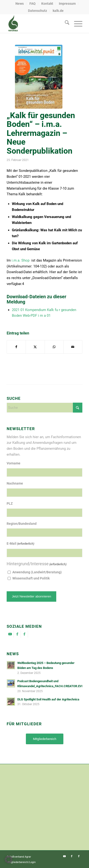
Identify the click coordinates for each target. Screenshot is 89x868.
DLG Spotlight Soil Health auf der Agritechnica (48, 699)
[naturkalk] (37, 23)
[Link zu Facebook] (17, 634)
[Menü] (76, 23)
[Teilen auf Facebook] (16, 347)
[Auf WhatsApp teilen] (54, 347)
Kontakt (47, 4)
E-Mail (20, 544)
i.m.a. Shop (21, 260)
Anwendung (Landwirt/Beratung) (37, 572)
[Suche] (65, 23)
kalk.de (58, 11)
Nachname (15, 483)
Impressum (67, 4)
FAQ (33, 4)
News (20, 4)
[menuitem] (20, 4)
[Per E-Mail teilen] (73, 347)
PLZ (10, 503)
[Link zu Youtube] (10, 634)
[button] (9, 859)
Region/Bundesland (22, 524)
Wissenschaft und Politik (31, 578)
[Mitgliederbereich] (45, 739)
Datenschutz (37, 11)
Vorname (14, 463)
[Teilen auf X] (35, 347)
